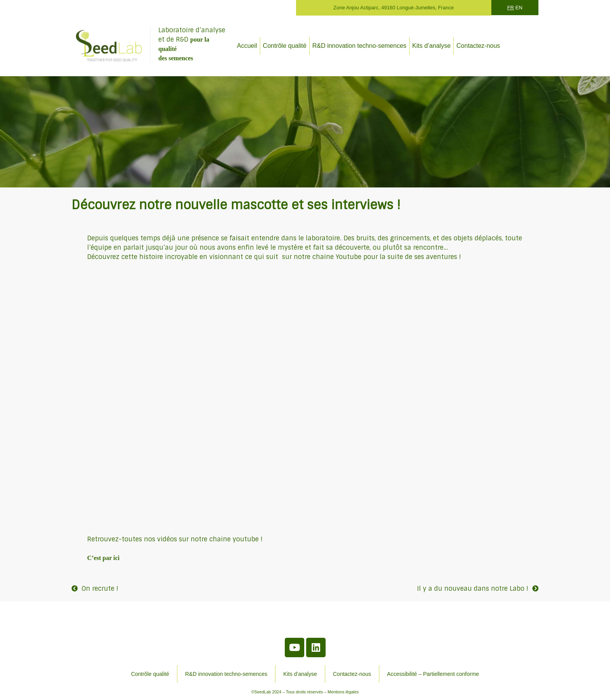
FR (511, 8)
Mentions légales (343, 692)
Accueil (247, 46)
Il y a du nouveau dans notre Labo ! (473, 589)
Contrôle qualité (285, 46)
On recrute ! (100, 589)
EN (519, 8)
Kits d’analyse (432, 46)
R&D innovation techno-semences (359, 46)
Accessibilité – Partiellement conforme (433, 674)
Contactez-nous (478, 46)
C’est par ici (103, 558)
